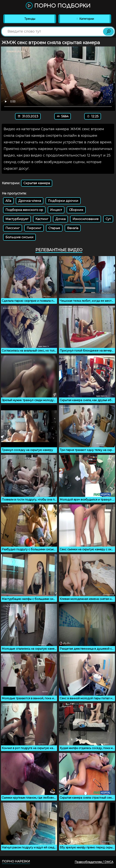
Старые (54, 228)
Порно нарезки (16, 861)
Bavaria (73, 228)
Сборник (76, 210)
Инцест (56, 210)
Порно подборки (58, 6)
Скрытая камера (37, 183)
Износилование (86, 219)
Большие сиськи (19, 237)
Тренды (30, 19)
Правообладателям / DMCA (94, 862)
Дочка (60, 219)
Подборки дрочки (63, 201)
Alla (8, 201)
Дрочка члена (30, 201)
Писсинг (13, 228)
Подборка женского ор (24, 210)
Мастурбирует (17, 219)
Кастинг (42, 219)
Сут (108, 219)
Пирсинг (34, 228)
